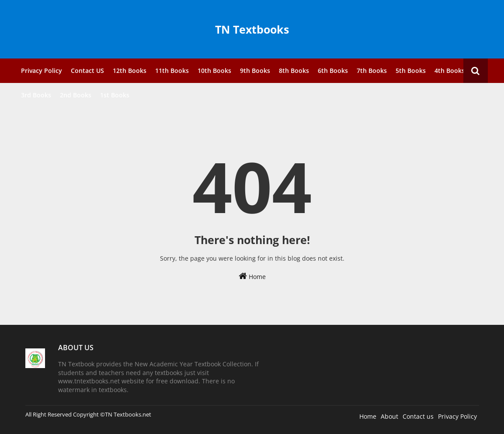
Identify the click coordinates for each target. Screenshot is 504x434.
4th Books (450, 71)
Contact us (418, 416)
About (389, 416)
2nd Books (76, 95)
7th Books (372, 71)
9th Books (255, 71)
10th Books (214, 71)
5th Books (411, 71)
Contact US (87, 71)
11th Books (172, 71)
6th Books (333, 71)
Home (252, 276)
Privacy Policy (42, 71)
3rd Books (36, 95)
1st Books (115, 95)
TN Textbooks (252, 29)
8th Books (294, 71)
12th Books (130, 71)
